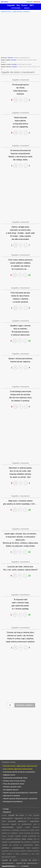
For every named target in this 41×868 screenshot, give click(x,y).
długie (34, 60)
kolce (15, 501)
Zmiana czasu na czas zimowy (14, 781)
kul (17, 398)
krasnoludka (24, 239)
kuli (29, 150)
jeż (21, 362)
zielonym (16, 335)
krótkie (25, 60)
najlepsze (17, 58)
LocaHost (25, 866)
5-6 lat (25, 67)
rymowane (29, 64)
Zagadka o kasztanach (20, 255)
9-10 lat (34, 67)
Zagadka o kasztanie (20, 80)
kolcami (14, 362)
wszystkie (14, 60)
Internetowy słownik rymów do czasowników (19, 772)
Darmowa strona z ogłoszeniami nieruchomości (20, 766)
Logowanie (29, 2)
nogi (23, 639)
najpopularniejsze (25, 58)
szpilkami (19, 263)
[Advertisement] (20, 35)
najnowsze (10, 58)
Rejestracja (37, 2)
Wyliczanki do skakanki (11, 796)
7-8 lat (29, 67)
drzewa (27, 326)
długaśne (3, 62)
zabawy (17, 401)
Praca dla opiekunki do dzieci (14, 784)
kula (18, 395)
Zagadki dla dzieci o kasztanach (21, 12)
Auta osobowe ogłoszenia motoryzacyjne (18, 769)
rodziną (14, 642)
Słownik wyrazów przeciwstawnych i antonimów (20, 793)
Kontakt (6, 809)
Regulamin (7, 812)
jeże (28, 293)
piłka (16, 239)
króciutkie (20, 60)
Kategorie (16, 8)
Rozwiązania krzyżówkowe (13, 801)
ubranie (28, 474)
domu (17, 543)
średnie (30, 60)
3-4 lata (20, 67)
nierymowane (21, 64)
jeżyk (27, 227)
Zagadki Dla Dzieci (6, 12)
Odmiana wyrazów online (12, 787)
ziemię (23, 477)
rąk (20, 296)
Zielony (14, 227)
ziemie (18, 504)
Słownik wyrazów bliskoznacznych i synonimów (20, 799)
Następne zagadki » (25, 705)
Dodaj (27, 8)
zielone (21, 260)
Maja (10, 501)
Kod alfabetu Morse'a (11, 790)
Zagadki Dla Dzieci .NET (21, 5)
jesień (26, 606)
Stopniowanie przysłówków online (15, 778)
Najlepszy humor (9, 775)
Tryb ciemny (4, 2)
